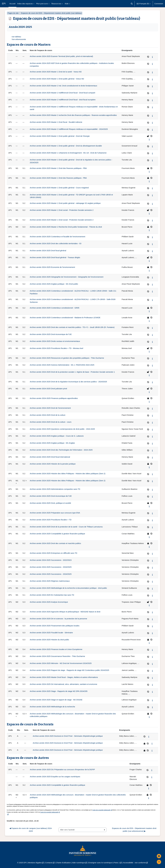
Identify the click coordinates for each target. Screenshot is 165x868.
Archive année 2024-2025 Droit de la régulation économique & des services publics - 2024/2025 (68, 382)
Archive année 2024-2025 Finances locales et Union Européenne (56, 649)
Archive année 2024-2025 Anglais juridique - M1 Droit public (54, 284)
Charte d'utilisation (63, 863)
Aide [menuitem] (67, 4)
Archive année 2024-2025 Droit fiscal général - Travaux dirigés (55, 257)
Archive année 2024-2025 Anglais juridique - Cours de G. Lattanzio (57, 436)
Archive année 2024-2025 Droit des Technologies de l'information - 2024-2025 (61, 450)
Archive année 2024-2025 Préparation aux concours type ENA (55, 513)
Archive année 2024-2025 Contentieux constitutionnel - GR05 (55, 308)
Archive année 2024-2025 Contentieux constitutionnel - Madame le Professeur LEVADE (65, 318)
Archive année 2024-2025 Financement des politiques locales (55, 626)
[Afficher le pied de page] (159, 862)
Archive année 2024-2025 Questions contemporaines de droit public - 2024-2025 (62, 429)
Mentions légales (35, 863)
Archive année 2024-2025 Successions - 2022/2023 (51, 560)
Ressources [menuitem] (56, 4)
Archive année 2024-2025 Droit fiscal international (50, 457)
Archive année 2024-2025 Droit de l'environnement (50, 408)
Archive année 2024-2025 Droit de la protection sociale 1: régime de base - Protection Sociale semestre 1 (72, 372)
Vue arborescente (19, 39)
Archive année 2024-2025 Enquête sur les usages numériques (55, 777)
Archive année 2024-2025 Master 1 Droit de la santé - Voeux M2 (56, 72)
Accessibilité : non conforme (135, 863)
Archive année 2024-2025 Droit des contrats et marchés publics (55, 543)
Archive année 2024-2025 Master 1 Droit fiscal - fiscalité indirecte (56, 122)
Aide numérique (78, 863)
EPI (4, 4)
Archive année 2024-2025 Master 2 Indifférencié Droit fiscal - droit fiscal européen (63, 100)
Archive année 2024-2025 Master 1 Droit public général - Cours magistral (59, 188)
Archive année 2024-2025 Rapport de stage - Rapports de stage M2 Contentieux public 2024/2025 (69, 670)
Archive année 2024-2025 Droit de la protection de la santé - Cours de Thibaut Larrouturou (66, 527)
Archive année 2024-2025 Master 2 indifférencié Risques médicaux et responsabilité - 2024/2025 (69, 129)
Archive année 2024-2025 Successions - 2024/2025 (51, 567)
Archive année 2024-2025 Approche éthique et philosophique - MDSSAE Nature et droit (65, 612)
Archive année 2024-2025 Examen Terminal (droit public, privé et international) (61, 56)
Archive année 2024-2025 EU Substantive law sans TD (52, 595)
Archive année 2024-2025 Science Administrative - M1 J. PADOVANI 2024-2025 (62, 365)
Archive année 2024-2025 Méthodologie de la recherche (52, 707)
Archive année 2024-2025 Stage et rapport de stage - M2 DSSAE (56, 700)
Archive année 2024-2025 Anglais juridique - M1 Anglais (52, 443)
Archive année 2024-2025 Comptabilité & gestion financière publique (57, 534)
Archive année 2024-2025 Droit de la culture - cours (51, 422)
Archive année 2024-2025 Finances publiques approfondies (54, 398)
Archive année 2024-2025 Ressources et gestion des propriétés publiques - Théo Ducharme (67, 358)
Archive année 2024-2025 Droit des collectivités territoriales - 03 (56, 243)
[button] (132, 4)
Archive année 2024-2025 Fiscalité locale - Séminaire (51, 633)
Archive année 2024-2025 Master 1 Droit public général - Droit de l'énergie (60, 136)
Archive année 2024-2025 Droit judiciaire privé (48, 389)
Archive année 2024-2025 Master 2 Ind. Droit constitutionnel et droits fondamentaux (63, 86)
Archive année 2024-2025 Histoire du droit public (49, 640)
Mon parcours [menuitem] (42, 4)
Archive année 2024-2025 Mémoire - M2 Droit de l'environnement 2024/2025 (61, 663)
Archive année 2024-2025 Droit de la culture (48, 415)
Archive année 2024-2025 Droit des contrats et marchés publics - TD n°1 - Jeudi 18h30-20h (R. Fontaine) (72, 327)
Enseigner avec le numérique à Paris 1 (104, 863)
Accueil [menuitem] (12, 4)
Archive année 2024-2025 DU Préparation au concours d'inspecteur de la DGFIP (62, 769)
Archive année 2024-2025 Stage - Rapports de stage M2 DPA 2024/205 (59, 691)
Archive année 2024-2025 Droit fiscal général (48, 251)
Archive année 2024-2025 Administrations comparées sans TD (55, 489)
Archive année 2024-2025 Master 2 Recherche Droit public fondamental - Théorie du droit (66, 227)
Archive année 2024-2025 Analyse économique (49, 602)
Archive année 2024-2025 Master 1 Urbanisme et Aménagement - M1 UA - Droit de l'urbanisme (68, 153)
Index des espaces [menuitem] (25, 4)
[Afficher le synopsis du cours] (152, 57)
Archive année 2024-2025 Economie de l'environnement (52, 267)
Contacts (49, 863)
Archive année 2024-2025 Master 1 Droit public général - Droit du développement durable (66, 146)
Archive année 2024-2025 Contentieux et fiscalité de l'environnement (57, 237)
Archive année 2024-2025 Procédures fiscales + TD (51, 520)
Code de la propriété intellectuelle (101, 810)
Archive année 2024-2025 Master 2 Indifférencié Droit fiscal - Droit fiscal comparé (63, 93)
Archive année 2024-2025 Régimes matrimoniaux (50, 581)
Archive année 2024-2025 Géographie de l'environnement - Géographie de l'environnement (67, 277)
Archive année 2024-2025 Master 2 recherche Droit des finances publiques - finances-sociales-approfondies (73, 115)
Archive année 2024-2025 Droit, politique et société (50, 503)
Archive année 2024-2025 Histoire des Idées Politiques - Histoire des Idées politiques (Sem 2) (68, 474)
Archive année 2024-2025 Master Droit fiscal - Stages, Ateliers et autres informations (64, 677)
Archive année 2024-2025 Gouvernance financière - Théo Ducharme (57, 656)
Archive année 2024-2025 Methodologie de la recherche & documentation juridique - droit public (68, 588)
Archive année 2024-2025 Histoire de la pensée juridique (53, 464)
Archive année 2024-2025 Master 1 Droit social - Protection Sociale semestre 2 (62, 210)
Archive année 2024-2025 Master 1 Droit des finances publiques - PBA (58, 168)
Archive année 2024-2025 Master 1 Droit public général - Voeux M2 (57, 79)
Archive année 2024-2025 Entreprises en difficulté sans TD (53, 553)
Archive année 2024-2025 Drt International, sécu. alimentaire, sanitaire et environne (63, 684)
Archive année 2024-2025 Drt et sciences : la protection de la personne (58, 619)
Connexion (159, 4)
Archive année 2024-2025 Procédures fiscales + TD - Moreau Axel (56, 348)
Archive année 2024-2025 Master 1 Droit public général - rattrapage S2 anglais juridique (65, 203)
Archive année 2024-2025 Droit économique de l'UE (51, 334)
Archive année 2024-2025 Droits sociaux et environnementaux (55, 341)
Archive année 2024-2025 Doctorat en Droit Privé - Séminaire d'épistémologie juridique (68, 736)
